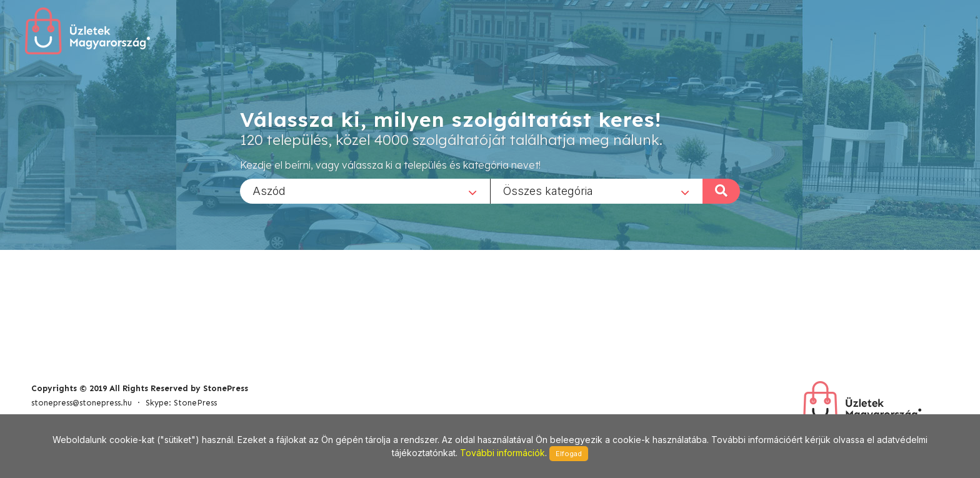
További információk (502, 453)
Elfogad (569, 454)
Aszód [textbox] (269, 190)
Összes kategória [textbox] (548, 190)
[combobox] (365, 191)
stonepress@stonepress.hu (82, 403)
